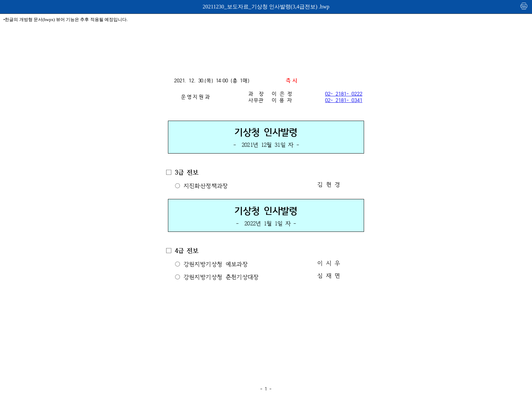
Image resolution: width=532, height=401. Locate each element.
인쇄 (524, 6)
